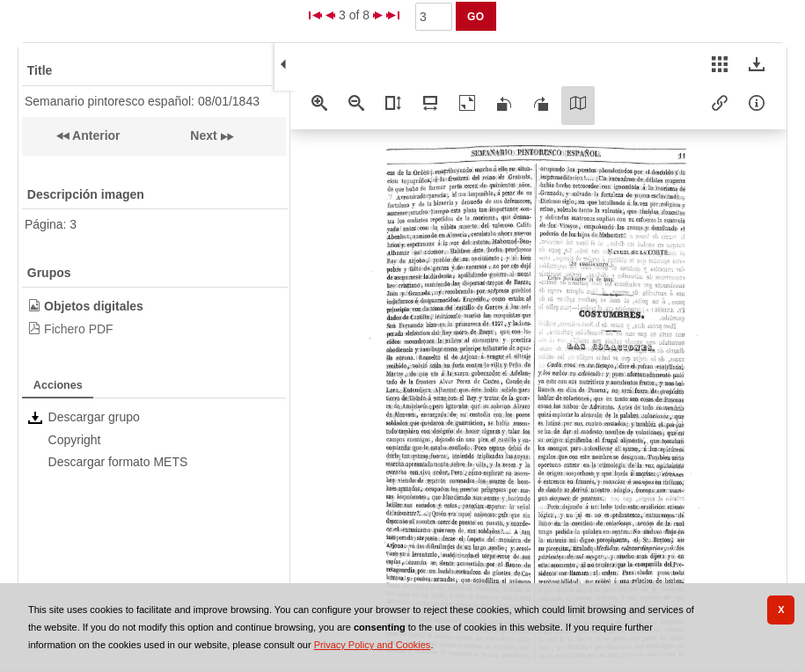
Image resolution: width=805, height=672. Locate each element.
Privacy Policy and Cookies (373, 645)
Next (203, 135)
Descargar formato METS (118, 462)
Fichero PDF (79, 329)
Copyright (75, 440)
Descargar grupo (94, 417)
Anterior (95, 135)
